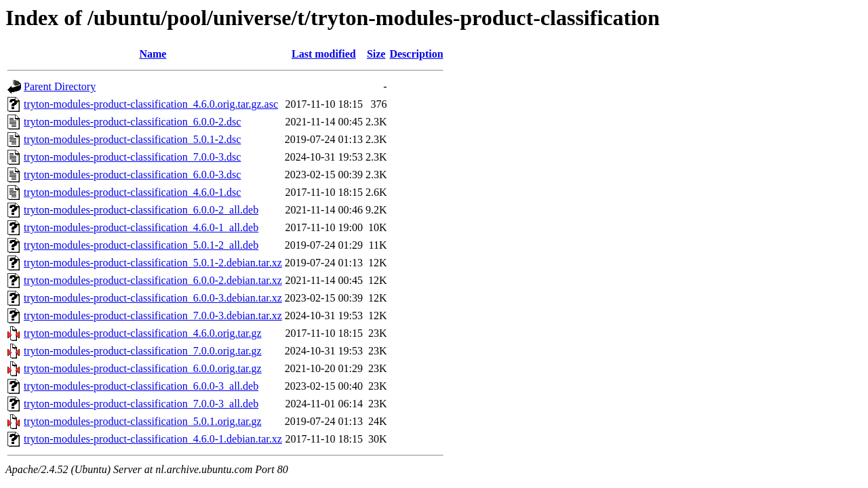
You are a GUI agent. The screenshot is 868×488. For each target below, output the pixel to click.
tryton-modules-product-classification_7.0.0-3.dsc (132, 157)
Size (376, 54)
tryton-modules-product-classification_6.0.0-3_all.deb (141, 386)
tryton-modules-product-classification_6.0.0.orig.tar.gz (143, 368)
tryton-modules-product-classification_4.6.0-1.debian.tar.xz (153, 439)
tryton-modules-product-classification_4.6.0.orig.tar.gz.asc (151, 104)
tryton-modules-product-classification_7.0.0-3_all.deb (141, 404)
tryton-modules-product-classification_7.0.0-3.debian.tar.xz (153, 316)
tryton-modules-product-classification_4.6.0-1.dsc (132, 192)
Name (153, 54)
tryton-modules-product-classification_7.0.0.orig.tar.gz (143, 351)
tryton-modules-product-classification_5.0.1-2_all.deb (141, 245)
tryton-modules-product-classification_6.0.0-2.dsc (132, 122)
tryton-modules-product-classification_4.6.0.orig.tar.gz (143, 333)
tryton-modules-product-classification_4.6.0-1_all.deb (141, 227)
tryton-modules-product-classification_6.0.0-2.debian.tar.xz (153, 280)
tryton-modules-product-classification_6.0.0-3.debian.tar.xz (153, 298)
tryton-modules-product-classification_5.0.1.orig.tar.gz (143, 421)
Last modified (324, 54)
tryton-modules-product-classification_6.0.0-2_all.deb (141, 210)
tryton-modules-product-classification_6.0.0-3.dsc (132, 175)
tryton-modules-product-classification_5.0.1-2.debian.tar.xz (153, 263)
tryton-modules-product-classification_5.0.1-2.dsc (132, 139)
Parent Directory (60, 86)
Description (416, 54)
